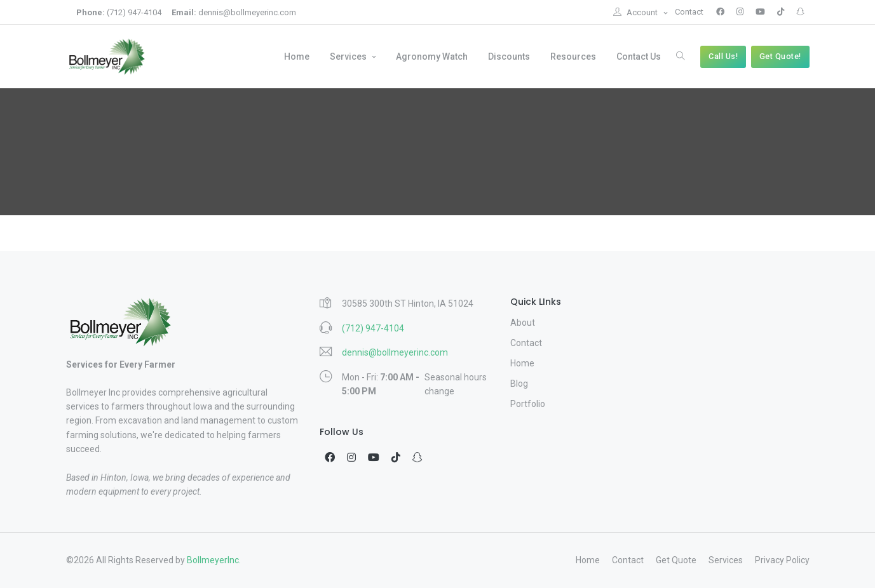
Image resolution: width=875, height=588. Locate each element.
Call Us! (723, 56)
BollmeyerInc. (214, 560)
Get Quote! (780, 56)
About (523, 323)
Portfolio (528, 404)
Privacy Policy (782, 560)
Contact (689, 12)
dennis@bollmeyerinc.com (234, 12)
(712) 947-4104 (119, 12)
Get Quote (676, 560)
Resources (573, 57)
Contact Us (639, 57)
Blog (519, 384)
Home (297, 57)
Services (349, 57)
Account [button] (636, 12)
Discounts (509, 57)
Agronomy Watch (432, 57)
